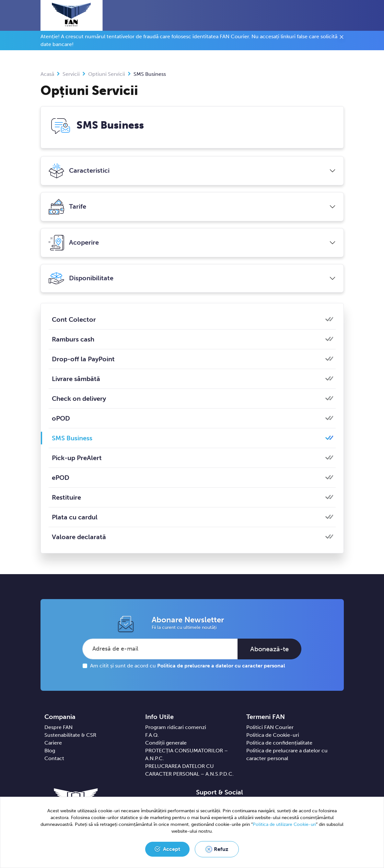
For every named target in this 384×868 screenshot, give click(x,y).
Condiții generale (166, 743)
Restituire (66, 497)
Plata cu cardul (75, 517)
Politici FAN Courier (270, 727)
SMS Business (70, 438)
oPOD (61, 418)
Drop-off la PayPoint (83, 359)
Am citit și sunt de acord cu (188, 666)
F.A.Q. (152, 735)
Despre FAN (58, 727)
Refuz (221, 849)
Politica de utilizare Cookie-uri (284, 824)
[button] (330, 15)
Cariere (53, 743)
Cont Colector (74, 319)
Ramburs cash (73, 339)
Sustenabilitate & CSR (70, 735)
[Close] (342, 38)
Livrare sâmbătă (76, 379)
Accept (172, 849)
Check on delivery (79, 399)
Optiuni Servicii (107, 74)
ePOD (61, 478)
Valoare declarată (79, 537)
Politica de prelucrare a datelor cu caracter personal (221, 666)
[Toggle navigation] (342, 16)
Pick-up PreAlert (77, 458)
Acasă (47, 74)
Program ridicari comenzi (176, 727)
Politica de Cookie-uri (273, 735)
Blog (50, 751)
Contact (54, 758)
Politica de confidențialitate (279, 743)
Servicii (71, 74)
